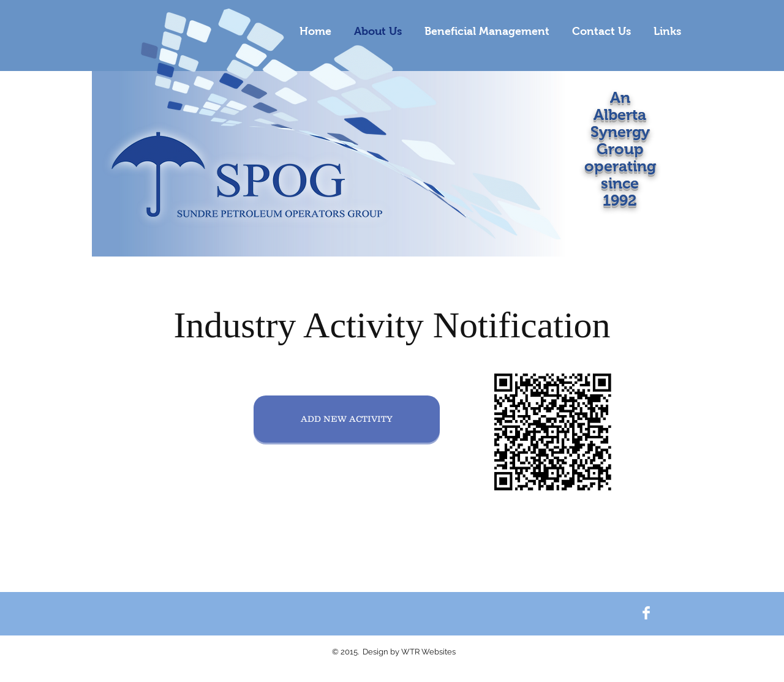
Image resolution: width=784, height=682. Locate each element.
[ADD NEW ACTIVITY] (347, 419)
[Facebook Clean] (646, 613)
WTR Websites (428, 652)
